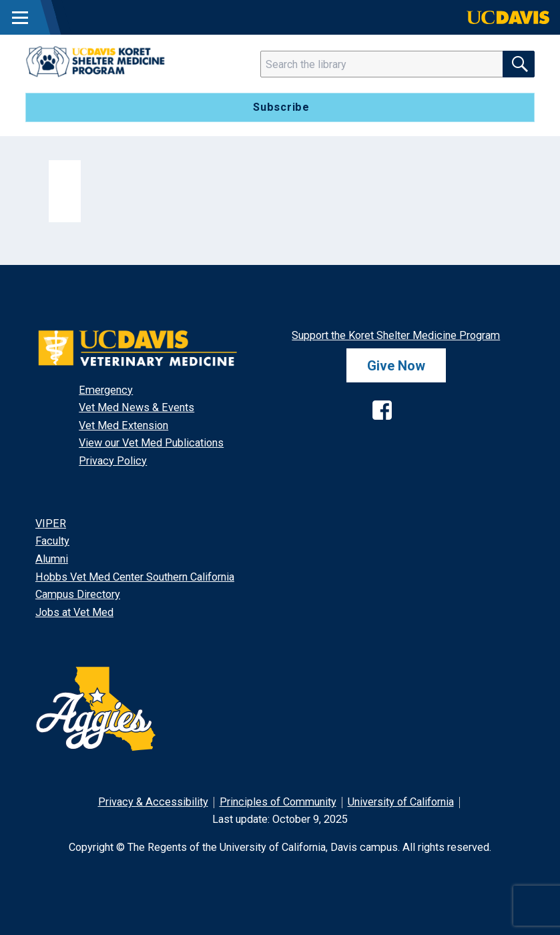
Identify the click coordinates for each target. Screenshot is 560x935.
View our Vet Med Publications (151, 443)
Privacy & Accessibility (153, 802)
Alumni (52, 559)
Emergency (106, 390)
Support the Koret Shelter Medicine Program (396, 335)
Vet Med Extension (123, 425)
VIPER (51, 524)
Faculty (52, 541)
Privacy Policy (113, 461)
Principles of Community (278, 802)
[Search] (390, 64)
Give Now (396, 365)
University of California (401, 802)
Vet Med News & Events (136, 407)
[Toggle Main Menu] (20, 17)
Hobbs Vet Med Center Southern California (135, 577)
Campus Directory (78, 594)
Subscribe (281, 107)
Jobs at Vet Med (74, 612)
